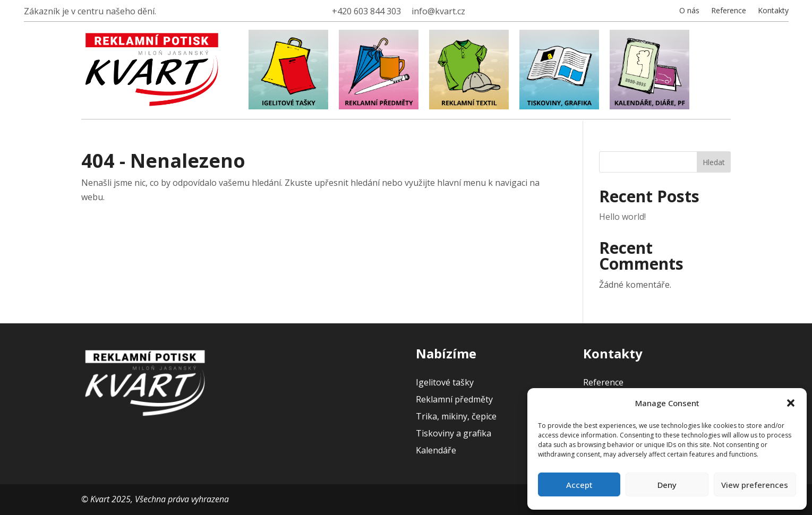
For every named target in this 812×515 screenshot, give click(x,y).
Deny (667, 485)
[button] (791, 403)
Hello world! (622, 217)
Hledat (714, 162)
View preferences (755, 485)
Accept (579, 485)
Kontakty (773, 11)
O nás (689, 11)
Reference (729, 11)
